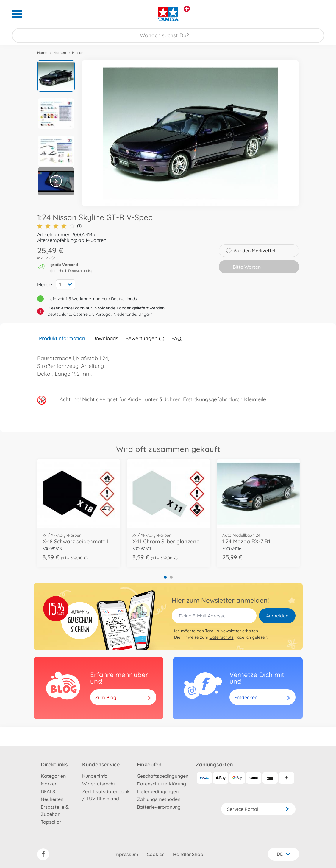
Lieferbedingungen (158, 791)
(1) (59, 226)
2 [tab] (171, 577)
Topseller (51, 822)
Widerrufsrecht (99, 784)
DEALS (48, 791)
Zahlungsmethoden (159, 799)
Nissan (78, 53)
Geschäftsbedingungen (163, 776)
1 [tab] (165, 577)
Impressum (126, 854)
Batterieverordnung (159, 807)
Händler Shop (188, 854)
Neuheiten (52, 799)
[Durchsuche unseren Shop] (168, 35)
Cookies (156, 854)
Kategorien (53, 776)
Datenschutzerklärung (161, 784)
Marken (60, 53)
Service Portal (258, 809)
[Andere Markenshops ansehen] (187, 9)
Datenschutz (222, 637)
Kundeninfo (95, 776)
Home (42, 53)
